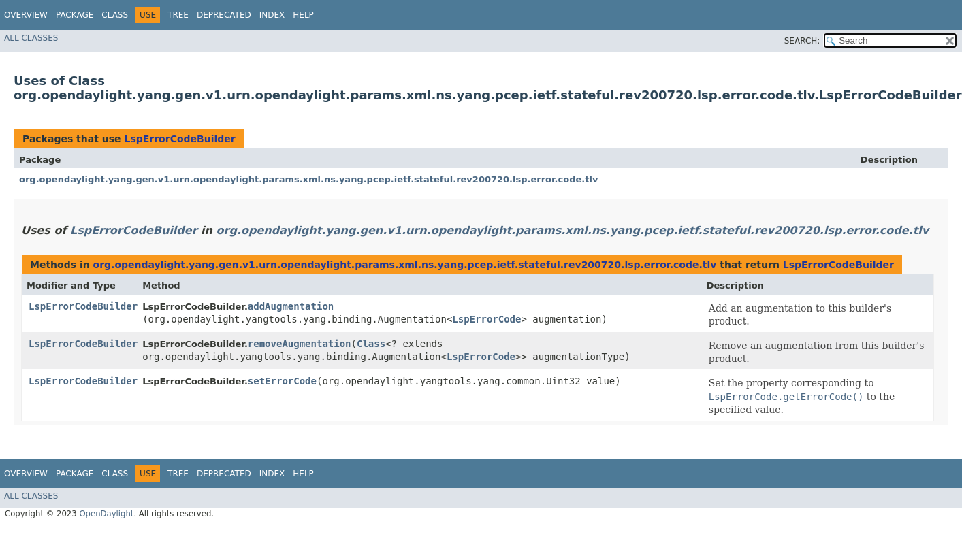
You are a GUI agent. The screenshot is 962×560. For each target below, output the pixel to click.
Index (272, 15)
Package (75, 15)
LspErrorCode (486, 319)
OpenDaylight (106, 514)
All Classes (31, 38)
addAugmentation (291, 306)
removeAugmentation (300, 344)
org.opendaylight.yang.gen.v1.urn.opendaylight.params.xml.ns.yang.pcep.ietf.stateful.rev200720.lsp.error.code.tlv (308, 179)
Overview (26, 15)
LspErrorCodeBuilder (179, 139)
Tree (178, 15)
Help (303, 15)
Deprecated (224, 15)
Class (115, 15)
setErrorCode (282, 381)
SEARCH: (802, 41)
